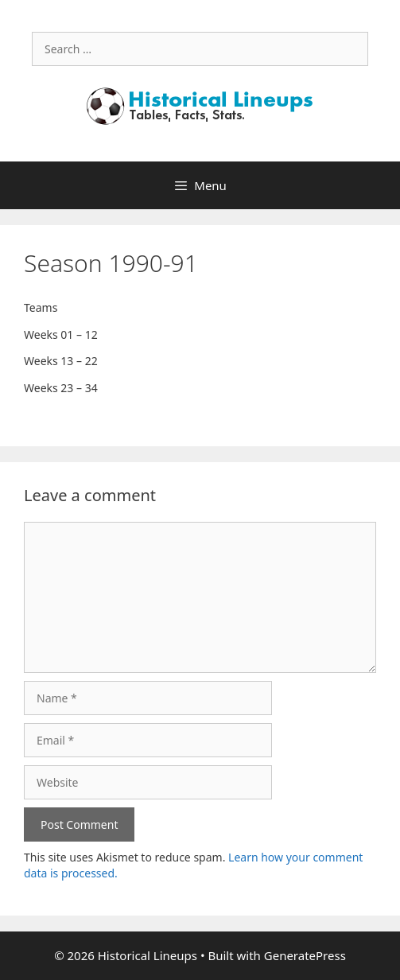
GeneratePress (305, 955)
